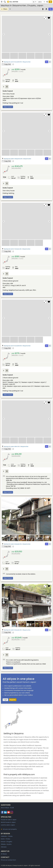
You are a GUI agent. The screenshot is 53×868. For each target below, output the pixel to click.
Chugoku (9, 842)
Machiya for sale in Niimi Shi (12, 447)
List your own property (9, 829)
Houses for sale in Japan (9, 820)
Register (13, 700)
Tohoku (10, 836)
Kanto (3, 839)
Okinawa (4, 847)
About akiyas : (7, 808)
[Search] (51, 9)
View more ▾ (8, 107)
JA (50, 62)
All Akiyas (4, 854)
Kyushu (9, 844)
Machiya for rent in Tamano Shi (13, 249)
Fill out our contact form (8, 860)
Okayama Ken (26, 62)
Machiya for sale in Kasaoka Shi (13, 544)
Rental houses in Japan (8, 822)
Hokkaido (4, 836)
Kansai (3, 842)
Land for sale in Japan (8, 825)
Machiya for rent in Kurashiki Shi (13, 62)
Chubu (8, 839)
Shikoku (3, 844)
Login (5, 700)
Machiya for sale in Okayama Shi (13, 159)
